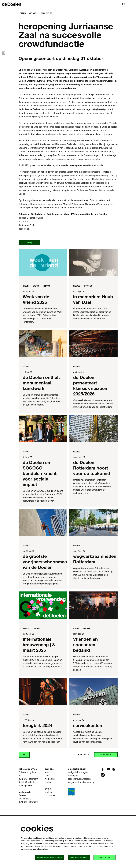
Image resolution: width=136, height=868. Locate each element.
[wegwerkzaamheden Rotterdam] (93, 581)
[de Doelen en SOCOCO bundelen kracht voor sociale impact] (43, 487)
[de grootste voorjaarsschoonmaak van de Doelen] (43, 581)
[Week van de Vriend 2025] (43, 322)
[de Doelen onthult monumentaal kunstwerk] (43, 402)
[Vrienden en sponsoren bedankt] (93, 664)
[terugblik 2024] (43, 750)
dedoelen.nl (24, 287)
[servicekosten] (93, 750)
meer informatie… (40, 849)
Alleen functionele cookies (44, 857)
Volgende (105, 814)
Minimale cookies (75, 857)
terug (31, 301)
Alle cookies (103, 857)
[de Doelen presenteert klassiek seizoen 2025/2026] (93, 402)
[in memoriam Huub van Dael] (93, 322)
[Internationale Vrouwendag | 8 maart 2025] (43, 664)
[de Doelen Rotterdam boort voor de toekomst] (93, 487)
